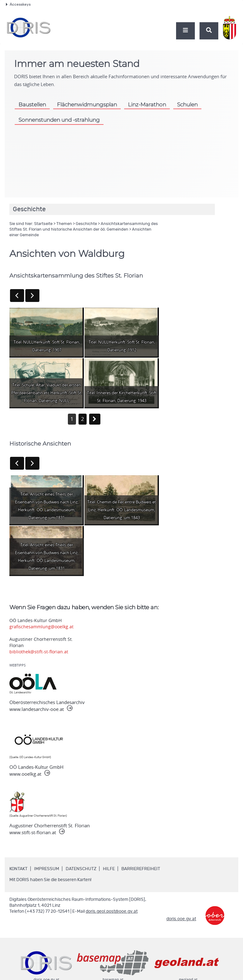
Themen (64, 224)
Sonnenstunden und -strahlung (59, 120)
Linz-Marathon (147, 105)
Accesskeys (18, 4)
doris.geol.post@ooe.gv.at (112, 911)
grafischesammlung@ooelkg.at (41, 627)
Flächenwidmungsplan (87, 105)
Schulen (187, 105)
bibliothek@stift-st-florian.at (39, 652)
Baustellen (32, 105)
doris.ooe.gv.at (181, 919)
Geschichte (86, 224)
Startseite (43, 224)
